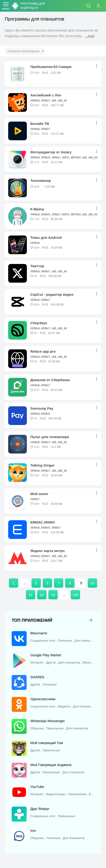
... (98, 66)
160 (76, 595)
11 (30, 595)
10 (92, 583)
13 (53, 595)
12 (42, 595)
